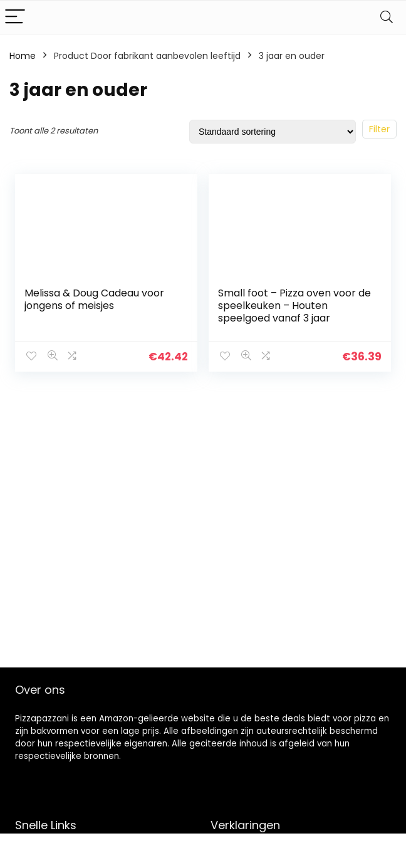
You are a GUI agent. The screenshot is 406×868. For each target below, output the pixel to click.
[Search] (387, 17)
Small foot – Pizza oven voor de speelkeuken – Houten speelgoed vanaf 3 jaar (294, 306)
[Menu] (15, 17)
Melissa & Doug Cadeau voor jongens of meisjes (94, 299)
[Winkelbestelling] (273, 132)
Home (23, 56)
